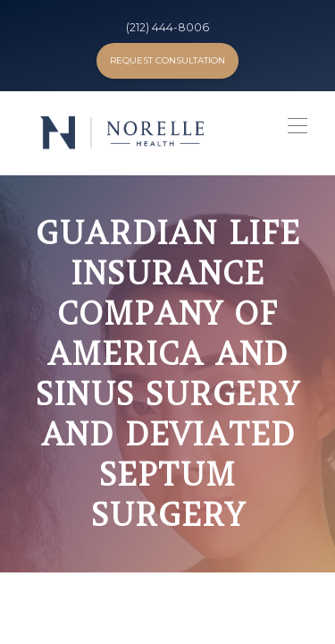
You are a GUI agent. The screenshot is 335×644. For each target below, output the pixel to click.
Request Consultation (167, 60)
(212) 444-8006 (167, 27)
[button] (293, 131)
